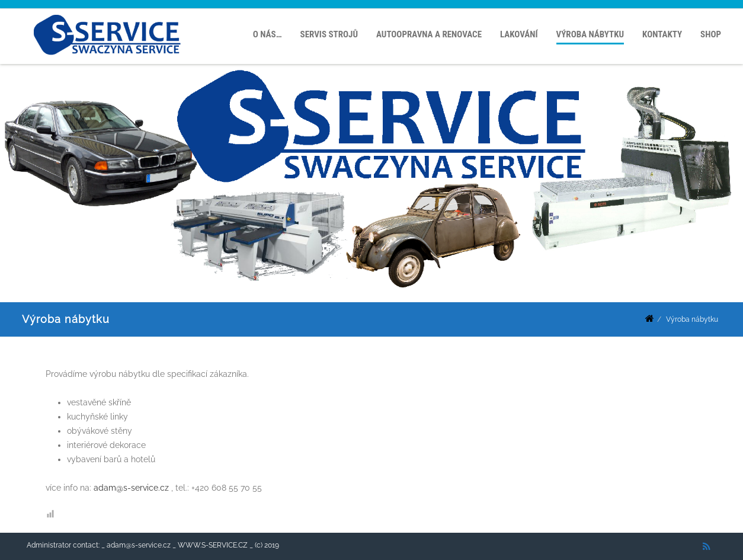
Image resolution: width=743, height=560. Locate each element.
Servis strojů (329, 34)
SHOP (711, 34)
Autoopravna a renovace (429, 34)
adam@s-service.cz (131, 488)
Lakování (519, 34)
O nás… (268, 34)
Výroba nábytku (590, 34)
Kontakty (662, 34)
